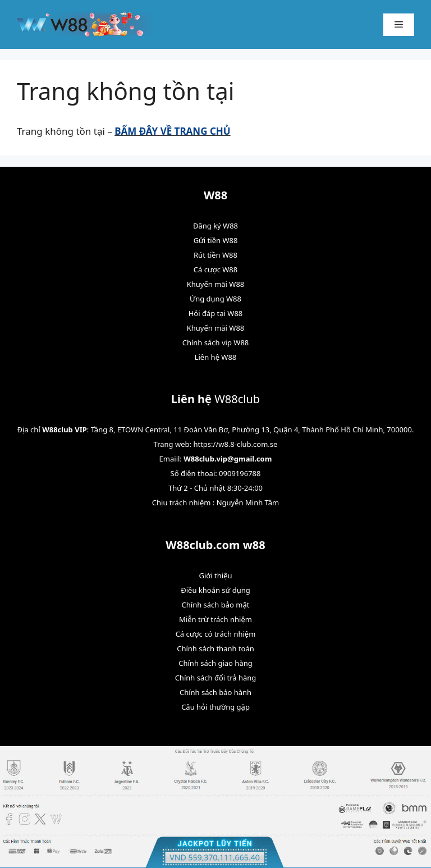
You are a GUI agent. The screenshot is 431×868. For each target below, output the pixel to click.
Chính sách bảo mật (216, 605)
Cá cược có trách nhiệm (216, 634)
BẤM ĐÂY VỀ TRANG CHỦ (172, 131)
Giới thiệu (215, 575)
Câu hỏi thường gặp (215, 707)
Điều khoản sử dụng (215, 590)
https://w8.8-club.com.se (235, 444)
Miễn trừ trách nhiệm (215, 619)
